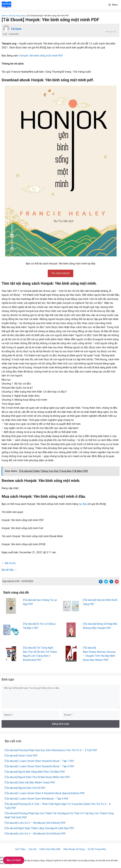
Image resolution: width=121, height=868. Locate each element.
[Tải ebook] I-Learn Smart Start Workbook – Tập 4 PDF (37, 799)
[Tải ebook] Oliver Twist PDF (21, 756)
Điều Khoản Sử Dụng (74, 849)
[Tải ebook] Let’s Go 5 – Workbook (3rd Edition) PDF (35, 834)
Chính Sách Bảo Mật (50, 849)
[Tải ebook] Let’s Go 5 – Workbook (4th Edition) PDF (35, 823)
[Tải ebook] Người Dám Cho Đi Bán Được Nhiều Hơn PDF (37, 777)
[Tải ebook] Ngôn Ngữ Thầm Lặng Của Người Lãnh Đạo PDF (39, 828)
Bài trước (10, 563)
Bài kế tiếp (8, 570)
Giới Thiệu (20, 849)
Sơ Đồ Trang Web (97, 849)
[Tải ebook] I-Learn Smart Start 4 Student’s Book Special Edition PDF (45, 793)
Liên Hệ (32, 849)
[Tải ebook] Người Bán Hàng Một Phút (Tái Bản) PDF (35, 772)
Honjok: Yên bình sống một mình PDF (41, 56)
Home (4, 16)
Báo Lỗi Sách (14, 860)
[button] (60, 273)
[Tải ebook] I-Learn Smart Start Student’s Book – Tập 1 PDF (39, 761)
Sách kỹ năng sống (17, 16)
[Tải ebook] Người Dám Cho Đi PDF (25, 788)
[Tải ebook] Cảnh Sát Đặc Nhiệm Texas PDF (30, 782)
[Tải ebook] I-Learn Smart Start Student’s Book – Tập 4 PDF (39, 766)
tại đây (83, 504)
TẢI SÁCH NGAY (60, 273)
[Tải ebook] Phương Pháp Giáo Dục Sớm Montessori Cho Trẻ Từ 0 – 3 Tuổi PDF (51, 750)
